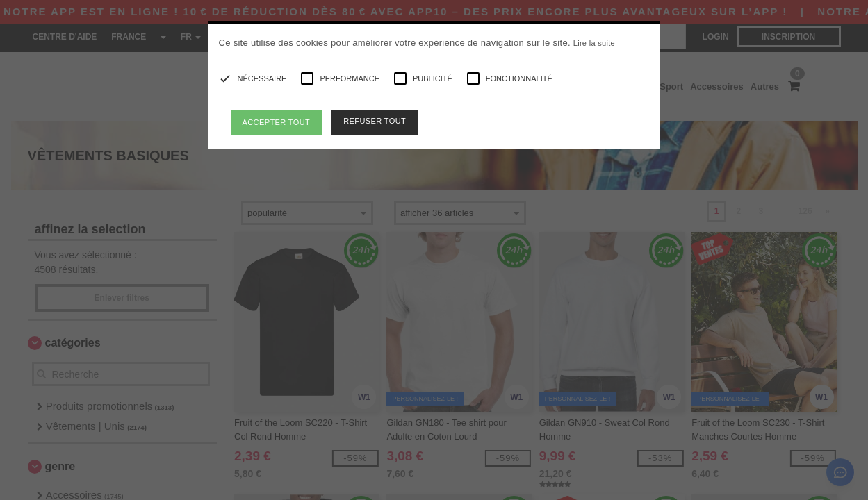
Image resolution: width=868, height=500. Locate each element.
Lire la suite (594, 43)
